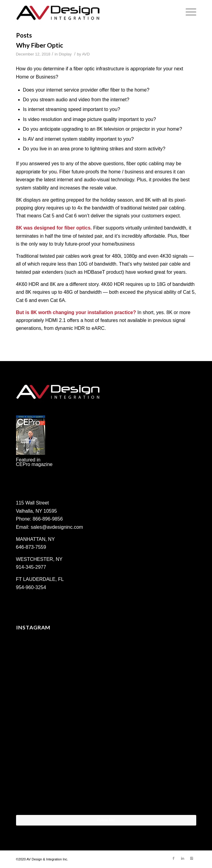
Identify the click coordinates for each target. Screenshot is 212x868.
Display (65, 54)
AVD (86, 54)
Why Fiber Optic (40, 45)
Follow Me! (106, 820)
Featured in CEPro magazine (34, 462)
